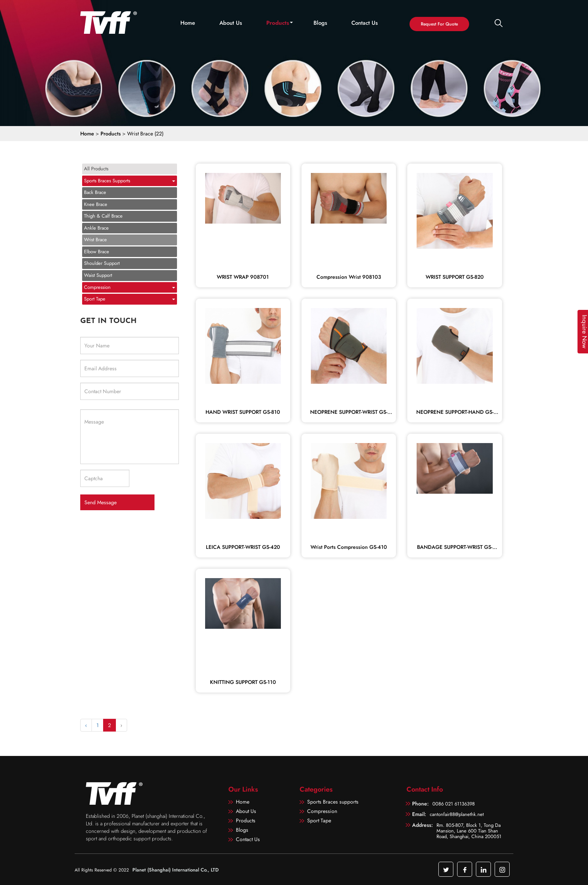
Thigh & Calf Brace (103, 216)
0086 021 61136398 (454, 804)
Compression (97, 287)
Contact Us (364, 23)
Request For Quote (439, 24)
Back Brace (95, 192)
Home (188, 23)
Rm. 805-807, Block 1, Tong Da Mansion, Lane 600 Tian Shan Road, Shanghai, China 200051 (469, 830)
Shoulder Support (102, 263)
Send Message (100, 502)
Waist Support (98, 275)
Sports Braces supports (107, 181)
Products (278, 23)
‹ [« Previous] (86, 725)
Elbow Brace (97, 252)
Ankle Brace (96, 228)
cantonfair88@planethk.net (457, 814)
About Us (231, 23)
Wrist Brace (95, 240)
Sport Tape (95, 299)
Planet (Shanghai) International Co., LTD (175, 870)
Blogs (320, 23)
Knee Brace (96, 204)
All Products (96, 169)
